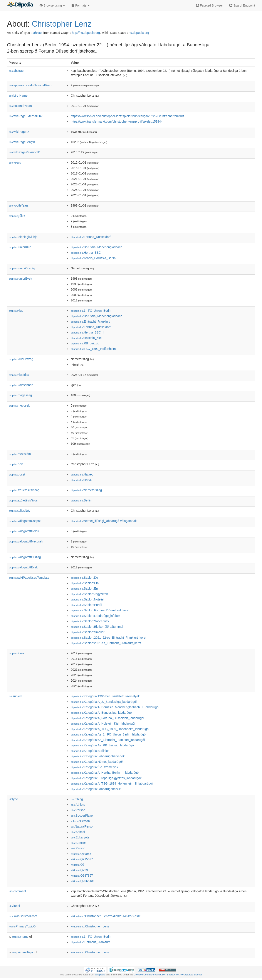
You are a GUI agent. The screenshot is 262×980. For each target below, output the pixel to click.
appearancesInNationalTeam (30, 85)
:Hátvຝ (82, 480)
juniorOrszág (22, 268)
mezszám (20, 454)
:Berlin (81, 500)
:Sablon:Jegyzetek (89, 594)
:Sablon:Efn (85, 583)
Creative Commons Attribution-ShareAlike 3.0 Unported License (168, 975)
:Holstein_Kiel (86, 338)
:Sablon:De (84, 578)
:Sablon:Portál (86, 605)
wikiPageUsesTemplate (29, 578)
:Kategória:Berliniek (90, 751)
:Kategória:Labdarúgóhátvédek (98, 756)
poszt (17, 474)
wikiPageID (19, 132)
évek (16, 653)
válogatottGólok (24, 531)
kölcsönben (21, 385)
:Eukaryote (80, 837)
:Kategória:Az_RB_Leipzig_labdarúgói (103, 745)
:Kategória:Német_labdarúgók (97, 762)
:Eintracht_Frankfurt (90, 322)
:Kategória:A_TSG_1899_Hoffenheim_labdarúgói (110, 729)
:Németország (86, 490)
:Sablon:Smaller (88, 632)
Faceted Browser (210, 5)
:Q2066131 (83, 881)
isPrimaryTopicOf (23, 926)
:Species (79, 843)
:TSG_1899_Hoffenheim (93, 349)
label (14, 906)
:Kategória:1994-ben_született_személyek (105, 696)
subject (15, 696)
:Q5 (78, 865)
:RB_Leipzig (85, 343)
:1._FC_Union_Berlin (91, 311)
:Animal (78, 832)
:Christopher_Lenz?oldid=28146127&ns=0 (106, 916)
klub (16, 311)
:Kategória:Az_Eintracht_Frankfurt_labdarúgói (108, 740)
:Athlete (78, 805)
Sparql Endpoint (242, 5)
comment (17, 891)
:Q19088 (81, 854)
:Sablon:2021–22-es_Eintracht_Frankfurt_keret (108, 638)
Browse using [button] (52, 5)
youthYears (19, 205)
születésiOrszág (24, 490)
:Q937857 (82, 876)
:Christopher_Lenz (90, 926)
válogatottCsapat (25, 521)
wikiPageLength (22, 142)
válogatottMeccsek (26, 541)
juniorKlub (20, 247)
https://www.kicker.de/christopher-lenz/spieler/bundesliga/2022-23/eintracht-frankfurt (127, 116)
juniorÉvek (20, 279)
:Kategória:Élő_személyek (94, 767)
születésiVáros (23, 500)
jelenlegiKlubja (23, 237)
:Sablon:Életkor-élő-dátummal (97, 627)
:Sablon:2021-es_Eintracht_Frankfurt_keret (106, 643)
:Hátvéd (82, 474)
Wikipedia (100, 975)
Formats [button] (80, 5)
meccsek (19, 405)
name (20, 937)
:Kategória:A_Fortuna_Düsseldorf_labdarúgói (107, 718)
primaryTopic (23, 952)
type (13, 799)
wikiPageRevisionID (25, 152)
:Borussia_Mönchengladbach (97, 247)
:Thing (77, 799)
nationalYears (20, 106)
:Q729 (79, 870)
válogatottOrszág (25, 557)
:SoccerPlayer (82, 816)
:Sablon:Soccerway (90, 621)
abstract (17, 71)
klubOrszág (21, 359)
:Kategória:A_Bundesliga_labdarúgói (102, 713)
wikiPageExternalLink (26, 116)
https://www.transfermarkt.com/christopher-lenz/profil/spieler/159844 (117, 121)
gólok (17, 216)
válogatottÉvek (23, 567)
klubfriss (19, 375)
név (16, 464)
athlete (37, 33)
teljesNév (19, 511)
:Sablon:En (84, 588)
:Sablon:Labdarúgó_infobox (95, 616)
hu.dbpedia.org (139, 33)
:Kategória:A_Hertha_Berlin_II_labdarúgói (105, 773)
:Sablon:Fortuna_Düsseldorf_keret (100, 610)
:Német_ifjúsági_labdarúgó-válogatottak (104, 521)
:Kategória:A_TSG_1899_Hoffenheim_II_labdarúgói (112, 783)
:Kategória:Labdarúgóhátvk (96, 789)
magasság (20, 395)
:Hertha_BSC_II (87, 332)
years (15, 162)
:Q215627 (82, 859)
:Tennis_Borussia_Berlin (93, 258)
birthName (18, 96)
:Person (78, 810)
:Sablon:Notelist (87, 599)
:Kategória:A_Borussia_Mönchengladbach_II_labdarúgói (115, 707)
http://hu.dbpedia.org (86, 33)
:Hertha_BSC (86, 253)
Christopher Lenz (62, 24)
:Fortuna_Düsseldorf (91, 237)
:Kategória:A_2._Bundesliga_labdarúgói (104, 702)
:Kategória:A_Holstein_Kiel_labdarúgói (103, 723)
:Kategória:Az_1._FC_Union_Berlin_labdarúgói (108, 734)
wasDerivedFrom (23, 916)
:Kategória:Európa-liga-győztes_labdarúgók (106, 778)
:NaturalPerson (82, 826)
